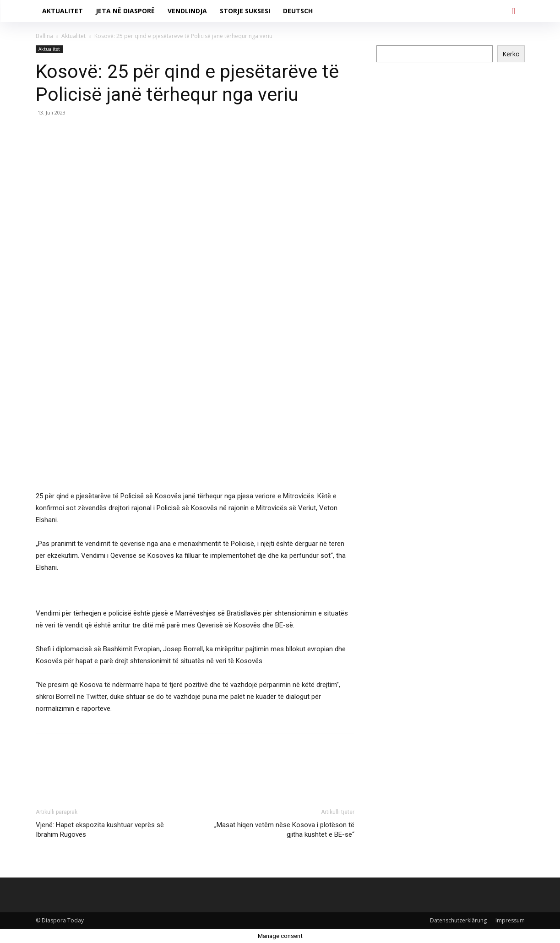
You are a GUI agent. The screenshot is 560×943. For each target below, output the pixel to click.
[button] (514, 11)
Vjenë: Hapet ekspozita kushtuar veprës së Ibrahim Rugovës (100, 830)
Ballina (44, 36)
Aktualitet (73, 36)
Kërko (511, 54)
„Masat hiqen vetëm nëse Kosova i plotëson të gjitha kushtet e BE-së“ (284, 830)
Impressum (510, 920)
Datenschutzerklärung (458, 920)
